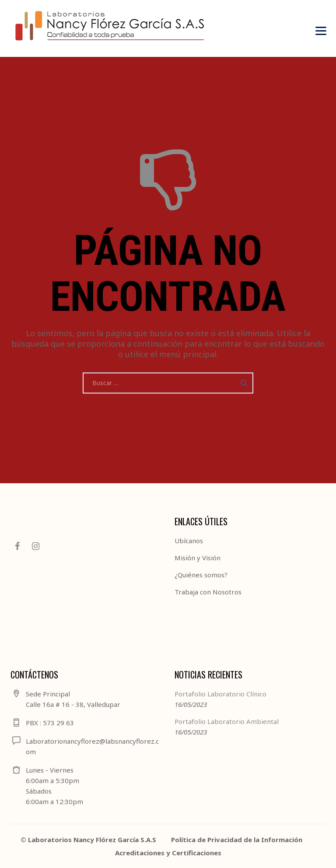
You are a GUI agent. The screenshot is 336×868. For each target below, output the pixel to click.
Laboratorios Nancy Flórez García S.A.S (92, 840)
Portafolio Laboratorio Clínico (220, 694)
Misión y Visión (198, 558)
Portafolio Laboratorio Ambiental (227, 721)
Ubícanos (189, 541)
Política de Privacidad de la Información (237, 840)
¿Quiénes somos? (201, 575)
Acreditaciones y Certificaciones (168, 853)
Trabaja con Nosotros (208, 592)
